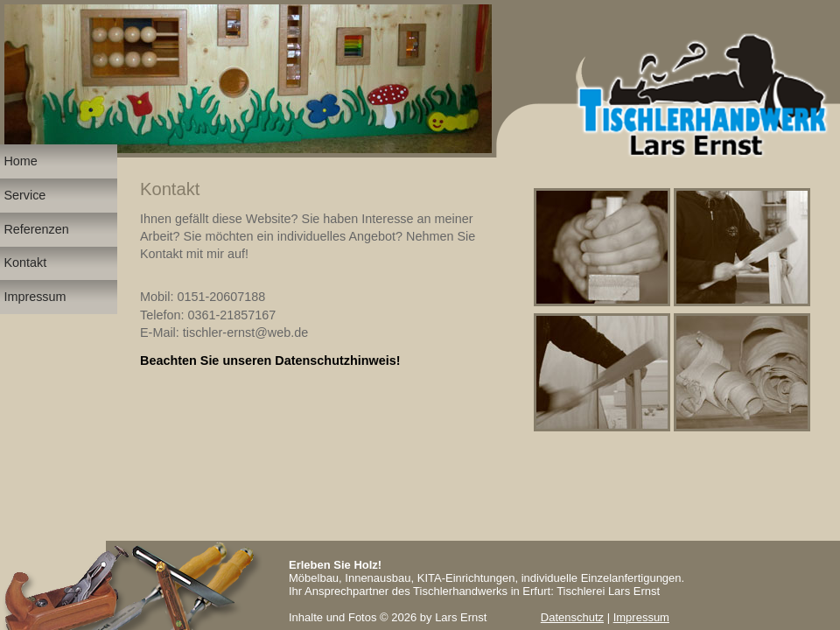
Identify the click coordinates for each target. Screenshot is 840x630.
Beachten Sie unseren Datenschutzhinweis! (270, 360)
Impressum (641, 617)
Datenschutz (572, 617)
